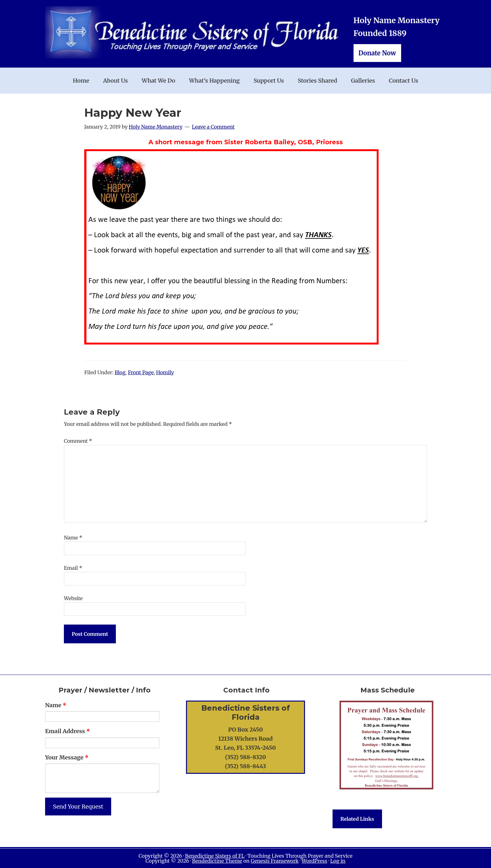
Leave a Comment (213, 127)
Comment (78, 441)
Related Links (357, 819)
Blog (120, 372)
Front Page (141, 372)
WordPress (314, 861)
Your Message (67, 757)
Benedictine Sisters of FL (215, 856)
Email (73, 568)
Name (73, 538)
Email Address (67, 731)
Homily (165, 372)
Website (73, 598)
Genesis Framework (275, 861)
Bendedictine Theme (217, 861)
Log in (338, 861)
